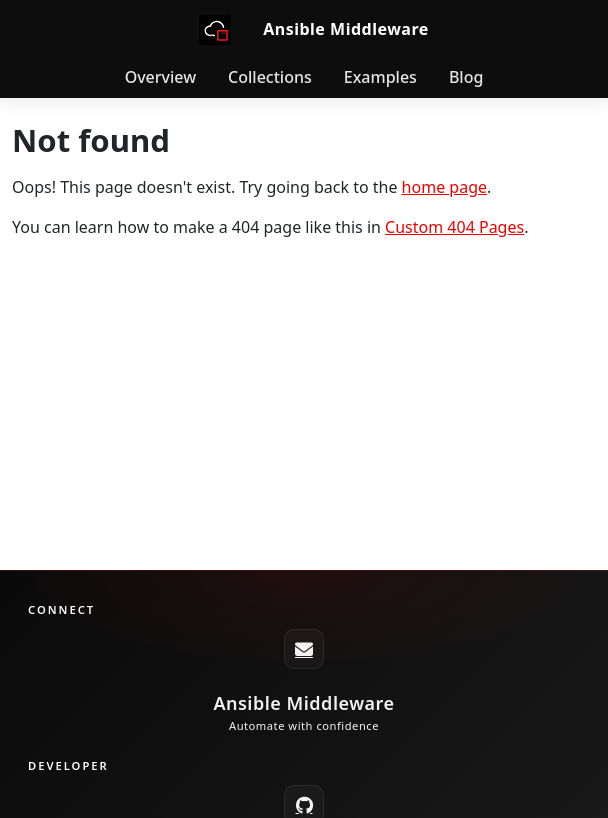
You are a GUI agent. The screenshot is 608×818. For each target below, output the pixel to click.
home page (444, 187)
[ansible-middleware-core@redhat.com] (304, 649)
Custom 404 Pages (454, 227)
